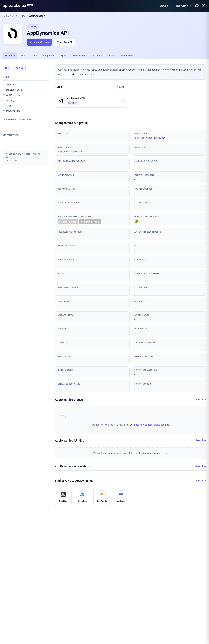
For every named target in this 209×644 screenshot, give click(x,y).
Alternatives (127, 56)
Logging (19, 68)
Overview (10, 56)
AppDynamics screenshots (72, 466)
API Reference (12, 95)
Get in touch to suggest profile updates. (150, 425)
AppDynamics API (38, 16)
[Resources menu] (184, 6)
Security (8, 100)
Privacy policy (11, 111)
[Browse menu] (165, 6)
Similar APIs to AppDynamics (74, 481)
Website (8, 84)
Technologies (80, 56)
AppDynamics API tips (69, 440)
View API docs (39, 42)
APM (23, 16)
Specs (64, 56)
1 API (58, 87)
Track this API (64, 42)
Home (6, 16)
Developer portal (13, 90)
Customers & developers (18, 120)
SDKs (34, 56)
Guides (111, 56)
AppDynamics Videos (69, 400)
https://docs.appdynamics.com (150, 138)
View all (122, 87)
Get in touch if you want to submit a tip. (148, 453)
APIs (15, 16)
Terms (8, 106)
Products (97, 56)
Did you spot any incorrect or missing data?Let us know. (23, 157)
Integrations (49, 56)
